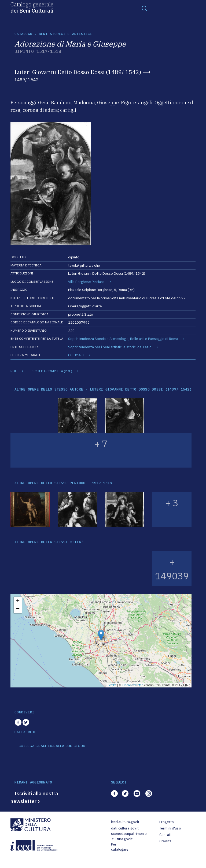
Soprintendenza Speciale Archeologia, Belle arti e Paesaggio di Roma (123, 339)
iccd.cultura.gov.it (125, 822)
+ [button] (18, 601)
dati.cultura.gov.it (125, 828)
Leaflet (112, 685)
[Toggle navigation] (144, 8)
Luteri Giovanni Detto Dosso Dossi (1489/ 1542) (78, 72)
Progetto (167, 822)
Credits (165, 841)
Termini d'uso (170, 828)
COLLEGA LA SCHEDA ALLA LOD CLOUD (52, 746)
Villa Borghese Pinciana (86, 282)
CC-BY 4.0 (76, 355)
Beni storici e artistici (65, 34)
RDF (14, 371)
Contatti (166, 835)
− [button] (18, 609)
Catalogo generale (32, 7)
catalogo (23, 34)
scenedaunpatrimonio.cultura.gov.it (129, 836)
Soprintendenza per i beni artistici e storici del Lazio (110, 347)
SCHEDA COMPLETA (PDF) (52, 371)
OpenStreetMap (133, 685)
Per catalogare (120, 847)
